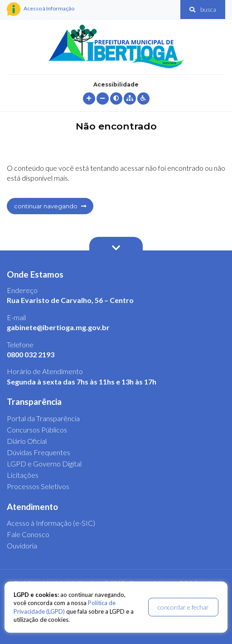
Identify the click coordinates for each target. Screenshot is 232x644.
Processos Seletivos (38, 486)
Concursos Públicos (37, 430)
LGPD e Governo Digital (44, 464)
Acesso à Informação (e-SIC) (51, 523)
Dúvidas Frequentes (39, 452)
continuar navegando (50, 206)
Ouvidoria (22, 545)
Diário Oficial (27, 441)
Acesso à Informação (41, 9)
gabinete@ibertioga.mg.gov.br (58, 327)
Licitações (23, 475)
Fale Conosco (28, 534)
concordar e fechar (183, 607)
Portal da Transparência (43, 418)
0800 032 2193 (31, 354)
